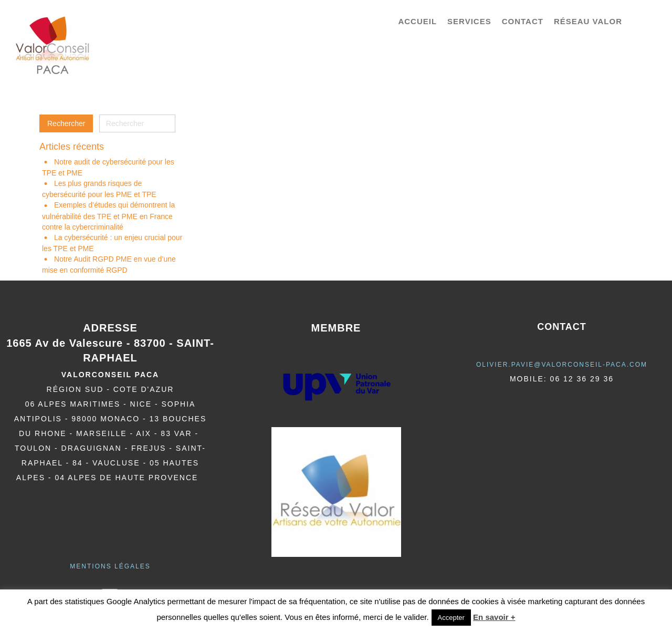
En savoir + (494, 617)
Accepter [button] (451, 618)
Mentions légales (110, 566)
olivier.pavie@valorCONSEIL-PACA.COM (562, 365)
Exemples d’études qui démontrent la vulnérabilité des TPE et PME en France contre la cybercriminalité (108, 216)
